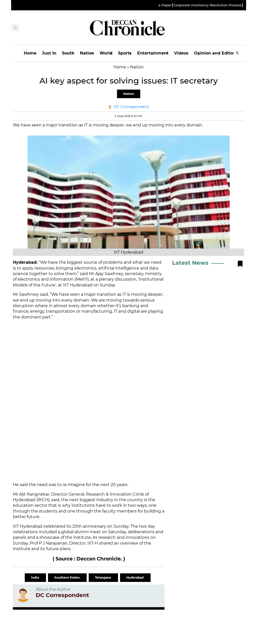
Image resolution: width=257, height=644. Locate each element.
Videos (181, 53)
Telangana (103, 578)
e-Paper (165, 5)
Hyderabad (135, 578)
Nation (87, 53)
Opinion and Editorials (218, 53)
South (68, 53)
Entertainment (153, 53)
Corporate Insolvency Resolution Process (208, 5)
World (106, 53)
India (35, 578)
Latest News (190, 263)
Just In (49, 53)
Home (30, 53)
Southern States (67, 578)
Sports (125, 53)
